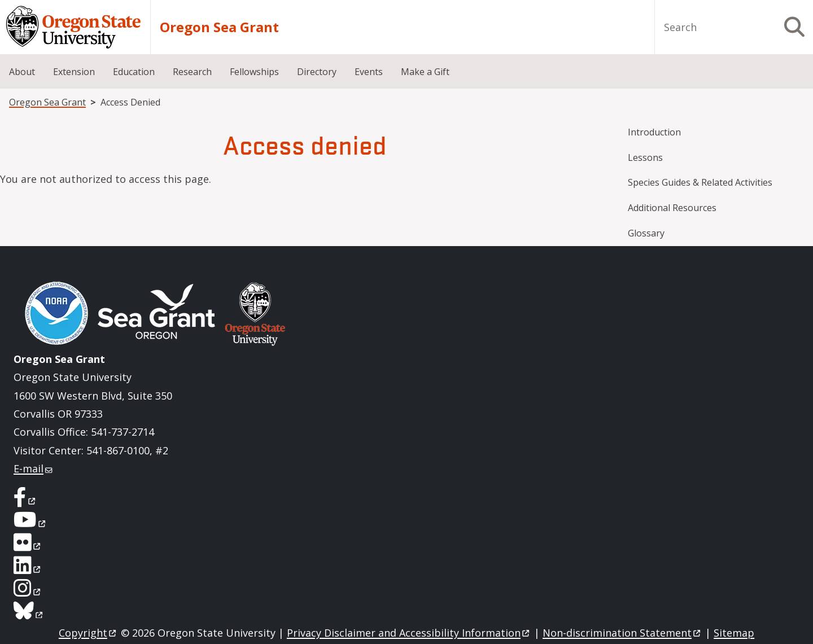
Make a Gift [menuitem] (425, 72)
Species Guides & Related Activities (700, 182)
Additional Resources (672, 208)
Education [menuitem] (134, 72)
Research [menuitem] (192, 72)
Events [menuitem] (369, 72)
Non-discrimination (622, 633)
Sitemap (734, 633)
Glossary (646, 233)
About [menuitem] (22, 72)
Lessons (645, 157)
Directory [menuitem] (317, 72)
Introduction (654, 132)
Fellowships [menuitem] (254, 72)
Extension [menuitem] (74, 72)
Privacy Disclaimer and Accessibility (409, 633)
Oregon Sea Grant (219, 27)
